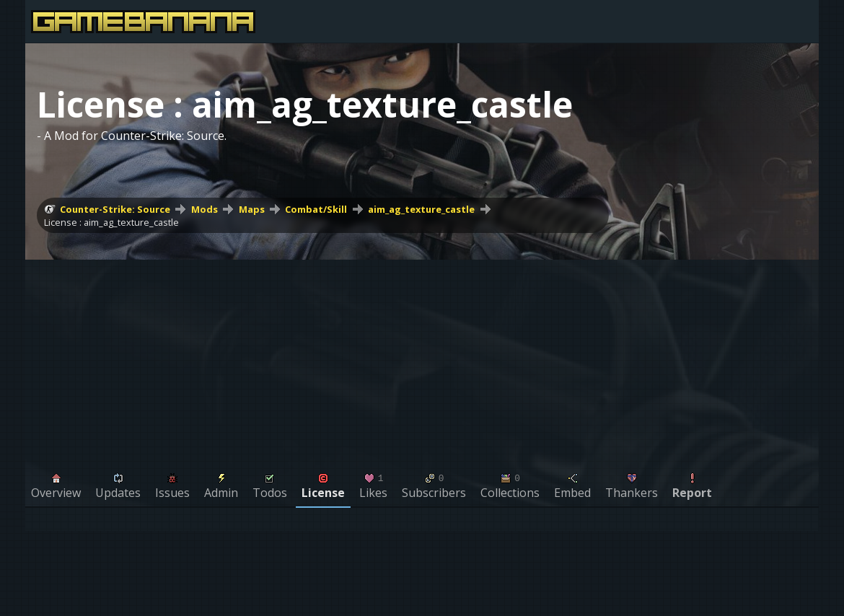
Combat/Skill (316, 209)
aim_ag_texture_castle (421, 209)
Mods (205, 209)
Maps (252, 209)
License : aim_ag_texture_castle (111, 222)
